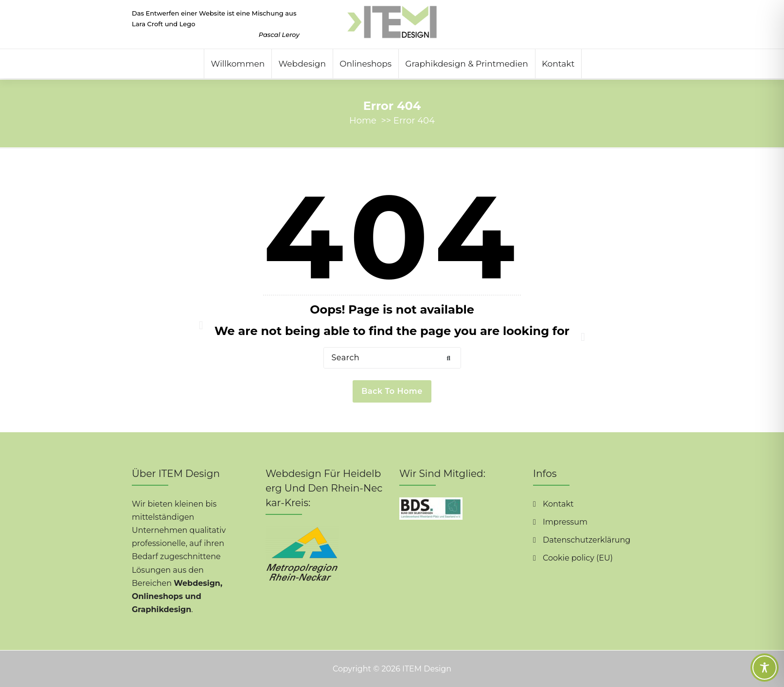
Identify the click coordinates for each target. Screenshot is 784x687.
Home (363, 121)
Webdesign (302, 64)
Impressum (565, 522)
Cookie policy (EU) (578, 558)
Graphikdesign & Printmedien (466, 64)
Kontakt (558, 64)
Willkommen (238, 64)
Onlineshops (365, 64)
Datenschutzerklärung (587, 540)
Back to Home (392, 391)
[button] (449, 358)
